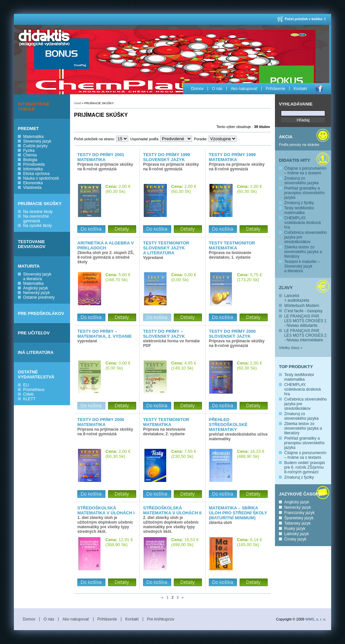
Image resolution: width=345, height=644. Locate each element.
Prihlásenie (275, 89)
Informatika (33, 169)
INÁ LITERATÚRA (36, 352)
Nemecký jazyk (37, 293)
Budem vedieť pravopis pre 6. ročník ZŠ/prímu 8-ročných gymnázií (305, 467)
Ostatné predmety (39, 297)
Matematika (33, 137)
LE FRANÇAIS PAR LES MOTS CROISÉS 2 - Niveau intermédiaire (305, 335)
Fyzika (29, 150)
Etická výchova (36, 174)
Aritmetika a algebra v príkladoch (106, 245)
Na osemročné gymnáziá (36, 219)
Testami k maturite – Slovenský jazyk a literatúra (302, 266)
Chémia (30, 155)
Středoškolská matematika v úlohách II (172, 510)
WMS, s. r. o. (316, 619)
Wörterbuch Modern (302, 306)
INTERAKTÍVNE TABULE (34, 107)
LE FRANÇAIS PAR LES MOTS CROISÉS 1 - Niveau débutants (305, 321)
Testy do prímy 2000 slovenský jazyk (232, 334)
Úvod (77, 103)
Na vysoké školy (38, 226)
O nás (217, 89)
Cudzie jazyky (35, 146)
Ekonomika (33, 183)
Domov (197, 89)
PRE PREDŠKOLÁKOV (41, 313)
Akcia (286, 137)
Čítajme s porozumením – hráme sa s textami (305, 171)
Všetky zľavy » (291, 348)
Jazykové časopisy (302, 494)
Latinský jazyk (297, 534)
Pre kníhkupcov (161, 619)
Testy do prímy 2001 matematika (101, 157)
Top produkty (296, 367)
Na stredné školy (38, 212)
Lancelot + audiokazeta (297, 298)
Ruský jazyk (295, 529)
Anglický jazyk (36, 288)
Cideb (28, 394)
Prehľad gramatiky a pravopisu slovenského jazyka (304, 193)
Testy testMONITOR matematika (232, 245)
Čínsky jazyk (295, 539)
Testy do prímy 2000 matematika (101, 422)
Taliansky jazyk (297, 523)
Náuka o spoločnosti (41, 178)
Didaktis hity (295, 160)
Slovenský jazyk (37, 141)
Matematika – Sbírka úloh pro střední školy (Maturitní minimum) (238, 513)
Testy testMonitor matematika (299, 210)
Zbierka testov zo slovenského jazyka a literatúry (303, 252)
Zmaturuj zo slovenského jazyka (301, 181)
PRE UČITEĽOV (34, 333)
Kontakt (300, 89)
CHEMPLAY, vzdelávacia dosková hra (303, 223)
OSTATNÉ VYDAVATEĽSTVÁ (36, 374)
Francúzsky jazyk (299, 513)
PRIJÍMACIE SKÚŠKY (40, 204)
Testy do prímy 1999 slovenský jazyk (167, 157)
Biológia (30, 160)
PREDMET (28, 129)
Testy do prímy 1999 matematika (232, 157)
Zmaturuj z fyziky (299, 203)
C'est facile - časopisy (303, 311)
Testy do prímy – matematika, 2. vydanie (105, 334)
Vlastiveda (32, 188)
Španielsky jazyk (299, 518)
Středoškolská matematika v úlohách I (106, 510)
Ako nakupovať (244, 89)
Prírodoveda (34, 164)
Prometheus (34, 390)
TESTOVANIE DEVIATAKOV (32, 244)
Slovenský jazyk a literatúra (37, 277)
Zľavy (286, 288)
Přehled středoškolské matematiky (228, 425)
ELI (26, 385)
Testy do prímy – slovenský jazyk (164, 334)
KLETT (29, 399)
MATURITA (29, 266)
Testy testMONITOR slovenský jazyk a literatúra (166, 248)
